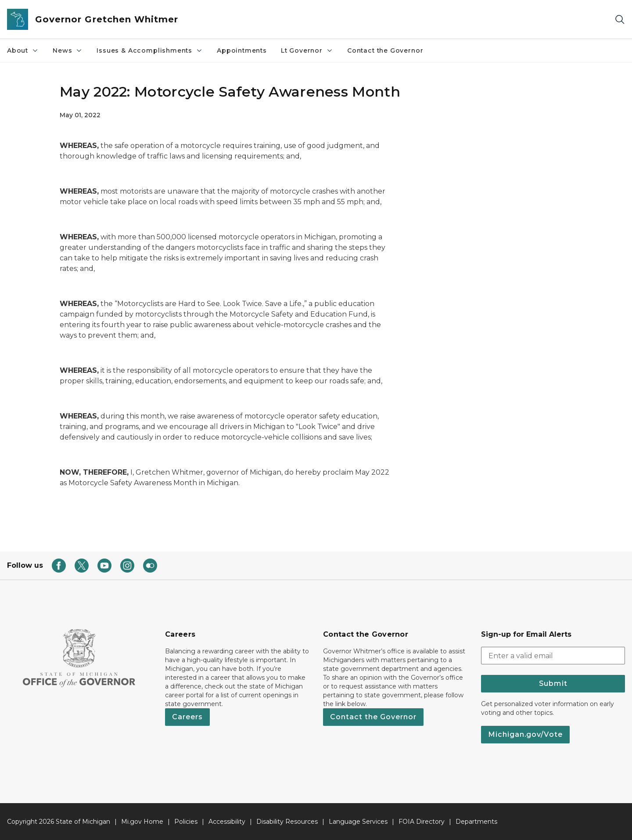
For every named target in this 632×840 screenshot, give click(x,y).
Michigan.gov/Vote (525, 734)
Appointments (242, 50)
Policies (186, 822)
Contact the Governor (385, 50)
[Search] (620, 20)
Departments (476, 822)
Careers (187, 717)
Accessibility (227, 822)
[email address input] (553, 656)
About (23, 50)
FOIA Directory (422, 822)
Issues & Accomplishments (150, 50)
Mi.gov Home (142, 822)
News (68, 50)
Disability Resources (287, 822)
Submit (553, 683)
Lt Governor (307, 50)
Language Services (358, 822)
